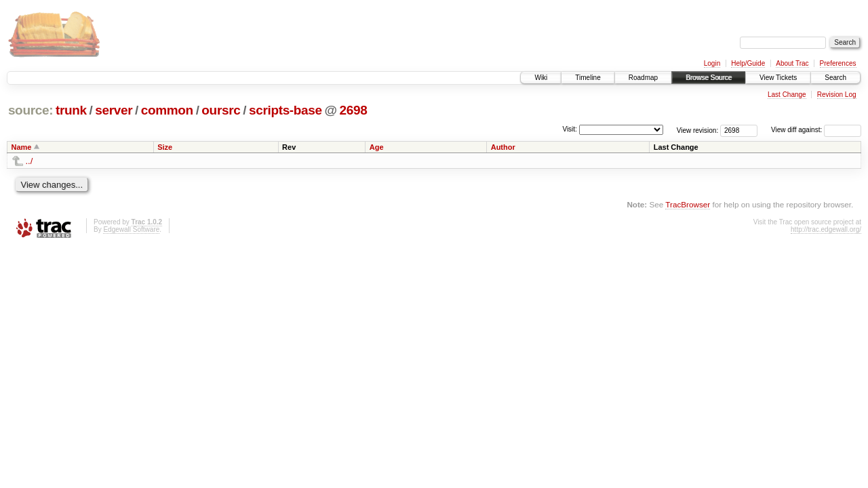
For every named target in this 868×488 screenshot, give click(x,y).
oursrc (221, 110)
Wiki (541, 78)
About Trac (792, 63)
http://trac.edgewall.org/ (826, 229)
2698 (354, 110)
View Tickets (778, 78)
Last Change (787, 95)
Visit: (570, 129)
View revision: (698, 130)
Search (835, 78)
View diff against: (816, 130)
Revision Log (837, 95)
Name (22, 147)
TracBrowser (688, 204)
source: (31, 110)
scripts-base (285, 110)
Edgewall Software (131, 229)
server (114, 110)
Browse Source (709, 78)
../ (29, 161)
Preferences (838, 63)
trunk (71, 110)
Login (712, 63)
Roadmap (643, 78)
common (167, 110)
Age (377, 147)
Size (165, 147)
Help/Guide (748, 63)
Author (503, 147)
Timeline (588, 78)
